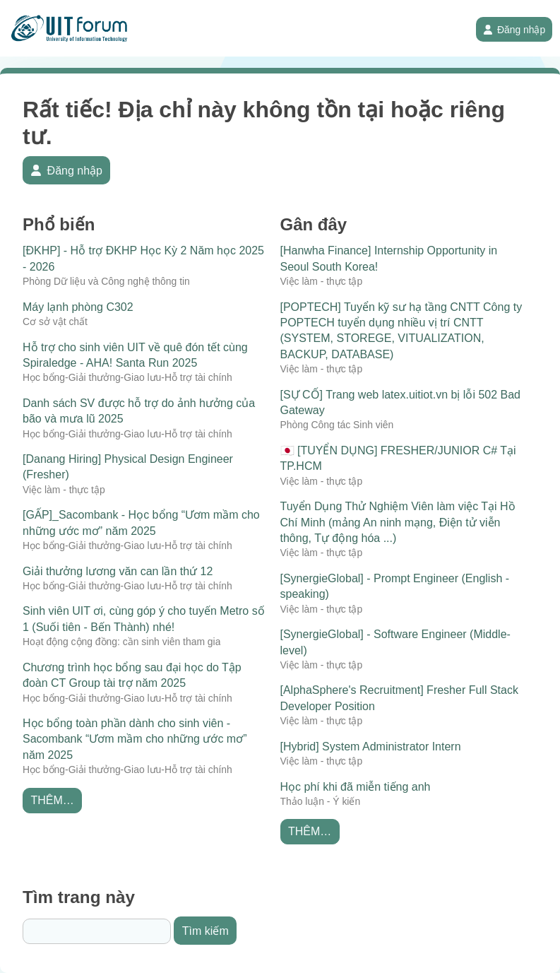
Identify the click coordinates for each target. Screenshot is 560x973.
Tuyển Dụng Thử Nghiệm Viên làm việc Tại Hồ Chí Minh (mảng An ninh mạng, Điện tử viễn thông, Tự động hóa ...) (398, 522)
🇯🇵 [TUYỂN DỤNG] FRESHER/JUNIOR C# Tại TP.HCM (398, 458)
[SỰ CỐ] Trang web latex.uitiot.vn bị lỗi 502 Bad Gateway (401, 402)
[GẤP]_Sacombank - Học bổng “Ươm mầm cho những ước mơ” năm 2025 (141, 523)
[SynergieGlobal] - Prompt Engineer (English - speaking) (395, 586)
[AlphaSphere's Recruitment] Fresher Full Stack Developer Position (399, 698)
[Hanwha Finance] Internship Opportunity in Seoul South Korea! (389, 258)
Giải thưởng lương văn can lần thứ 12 (118, 571)
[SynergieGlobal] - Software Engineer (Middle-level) (395, 642)
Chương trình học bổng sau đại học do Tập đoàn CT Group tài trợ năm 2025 (132, 675)
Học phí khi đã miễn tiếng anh (356, 787)
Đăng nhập (514, 30)
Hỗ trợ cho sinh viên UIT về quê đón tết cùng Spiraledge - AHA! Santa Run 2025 (135, 355)
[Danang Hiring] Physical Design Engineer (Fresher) (128, 467)
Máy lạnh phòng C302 (78, 307)
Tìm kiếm (205, 931)
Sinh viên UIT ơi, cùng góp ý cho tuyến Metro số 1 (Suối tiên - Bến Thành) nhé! (144, 619)
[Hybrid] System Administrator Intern (371, 747)
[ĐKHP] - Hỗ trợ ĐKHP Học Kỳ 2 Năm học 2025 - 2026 (143, 258)
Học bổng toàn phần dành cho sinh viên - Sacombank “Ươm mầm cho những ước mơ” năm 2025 (135, 739)
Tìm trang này (79, 897)
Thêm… (52, 800)
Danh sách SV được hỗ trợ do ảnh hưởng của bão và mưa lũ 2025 (139, 411)
